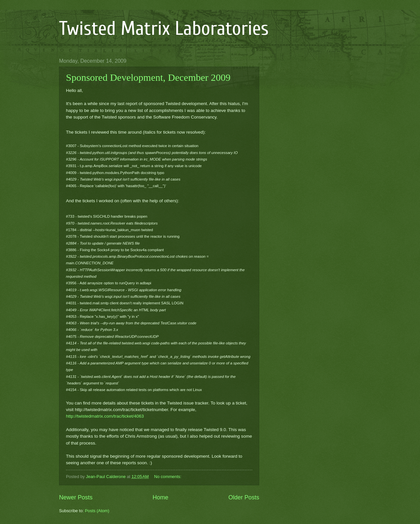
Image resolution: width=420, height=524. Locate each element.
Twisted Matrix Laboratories (164, 29)
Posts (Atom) (97, 511)
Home (160, 497)
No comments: (168, 477)
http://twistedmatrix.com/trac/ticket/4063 (105, 416)
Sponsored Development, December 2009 (148, 77)
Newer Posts (76, 497)
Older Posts (244, 497)
